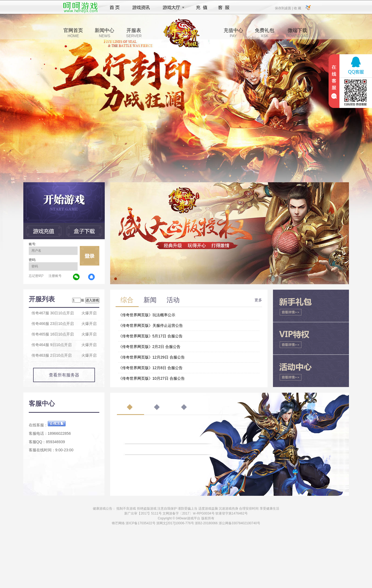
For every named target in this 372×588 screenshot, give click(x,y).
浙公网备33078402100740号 (239, 523)
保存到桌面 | (284, 8)
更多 (258, 300)
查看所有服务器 (64, 375)
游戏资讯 (141, 8)
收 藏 (298, 8)
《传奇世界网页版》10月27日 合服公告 (152, 378)
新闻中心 (104, 33)
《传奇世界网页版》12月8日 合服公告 (150, 368)
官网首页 (73, 33)
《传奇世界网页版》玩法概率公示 (147, 315)
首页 (115, 8)
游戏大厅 (172, 8)
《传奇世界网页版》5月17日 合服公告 (150, 336)
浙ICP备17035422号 (140, 523)
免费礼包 (265, 33)
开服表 (134, 33)
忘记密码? (36, 276)
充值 (201, 8)
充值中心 (233, 33)
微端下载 (297, 33)
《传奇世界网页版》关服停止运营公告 (151, 325)
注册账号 (55, 276)
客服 (224, 8)
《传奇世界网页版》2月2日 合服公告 (149, 347)
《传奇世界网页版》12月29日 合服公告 (152, 357)
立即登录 (90, 256)
